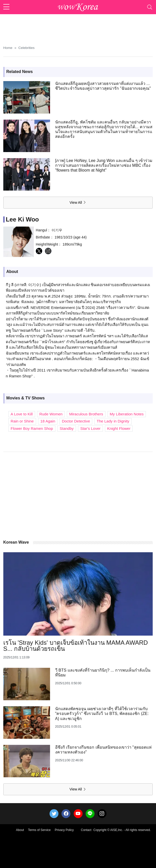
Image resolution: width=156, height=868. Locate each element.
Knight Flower (119, 428)
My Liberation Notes (127, 414)
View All (78, 202)
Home (8, 48)
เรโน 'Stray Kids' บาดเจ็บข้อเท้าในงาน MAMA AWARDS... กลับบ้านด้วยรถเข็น (76, 646)
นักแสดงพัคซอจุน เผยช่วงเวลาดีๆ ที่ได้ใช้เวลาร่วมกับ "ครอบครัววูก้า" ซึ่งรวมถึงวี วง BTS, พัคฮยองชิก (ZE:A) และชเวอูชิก (102, 714)
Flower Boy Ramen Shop (32, 428)
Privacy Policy (64, 830)
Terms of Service (39, 830)
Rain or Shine (22, 421)
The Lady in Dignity (113, 421)
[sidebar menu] (6, 7)
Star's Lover (90, 428)
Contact (86, 830)
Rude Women (51, 414)
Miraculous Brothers (86, 414)
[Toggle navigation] (150, 7)
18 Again (48, 421)
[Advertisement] (78, 27)
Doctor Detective (76, 421)
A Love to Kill (22, 414)
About (20, 830)
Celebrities (26, 48)
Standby (67, 428)
